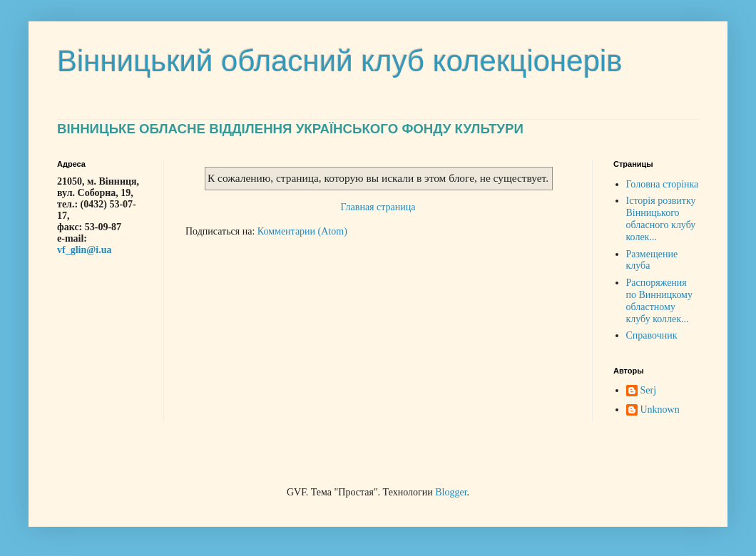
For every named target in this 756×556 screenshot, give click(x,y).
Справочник (652, 335)
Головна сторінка (663, 184)
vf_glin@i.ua (84, 250)
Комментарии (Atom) (302, 231)
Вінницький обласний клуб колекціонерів (340, 61)
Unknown (660, 410)
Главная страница (378, 207)
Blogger (451, 492)
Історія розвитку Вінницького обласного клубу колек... (661, 218)
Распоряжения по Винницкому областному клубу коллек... (659, 300)
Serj (649, 390)
